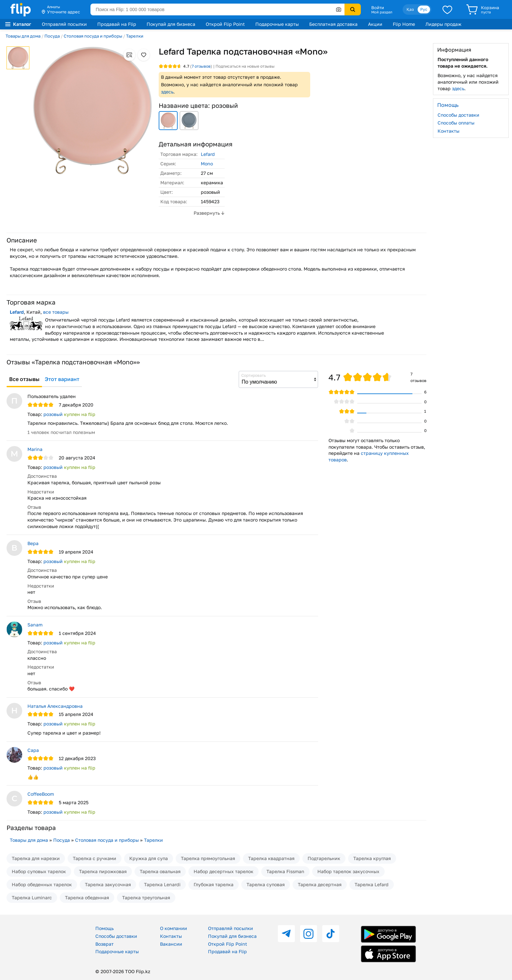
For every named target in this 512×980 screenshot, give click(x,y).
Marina (35, 449)
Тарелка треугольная (146, 897)
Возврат (104, 944)
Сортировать (254, 375)
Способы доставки (458, 115)
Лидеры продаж (443, 24)
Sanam (35, 625)
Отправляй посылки (64, 24)
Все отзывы (24, 379)
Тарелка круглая (372, 858)
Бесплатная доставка (333, 24)
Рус (424, 9)
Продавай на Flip (117, 24)
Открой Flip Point (225, 24)
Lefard (208, 154)
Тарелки (135, 36)
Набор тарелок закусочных (348, 871)
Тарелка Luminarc (32, 897)
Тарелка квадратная (271, 858)
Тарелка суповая (266, 884)
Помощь (104, 928)
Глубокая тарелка (214, 884)
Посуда (52, 36)
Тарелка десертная (320, 884)
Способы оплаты (456, 123)
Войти (378, 8)
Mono (207, 164)
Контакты (448, 131)
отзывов (201, 66)
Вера (33, 543)
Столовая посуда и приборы (93, 36)
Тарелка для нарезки (36, 858)
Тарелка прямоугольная (208, 858)
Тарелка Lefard (372, 884)
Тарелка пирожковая (103, 871)
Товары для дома (23, 36)
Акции (375, 24)
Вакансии (171, 944)
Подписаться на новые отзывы (245, 66)
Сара (33, 750)
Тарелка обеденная (87, 897)
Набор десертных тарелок (224, 871)
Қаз (410, 9)
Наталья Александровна (55, 706)
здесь (167, 92)
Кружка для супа (149, 858)
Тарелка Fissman (285, 871)
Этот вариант (62, 379)
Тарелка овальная (160, 871)
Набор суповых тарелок (39, 871)
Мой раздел (382, 12)
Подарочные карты (277, 24)
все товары (56, 312)
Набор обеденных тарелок (42, 884)
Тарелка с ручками (95, 858)
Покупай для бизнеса (171, 24)
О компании (174, 928)
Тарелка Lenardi (162, 884)
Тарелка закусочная (108, 884)
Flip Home (404, 24)
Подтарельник (324, 858)
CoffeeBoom (41, 794)
